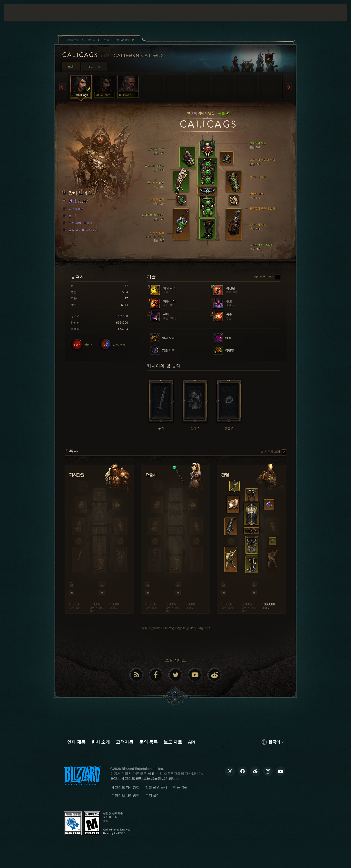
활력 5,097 (73, 209)
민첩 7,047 (76, 201)
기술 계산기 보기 (267, 277)
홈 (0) (70, 216)
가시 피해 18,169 (78, 223)
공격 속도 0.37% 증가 (81, 230)
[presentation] (22, 13)
